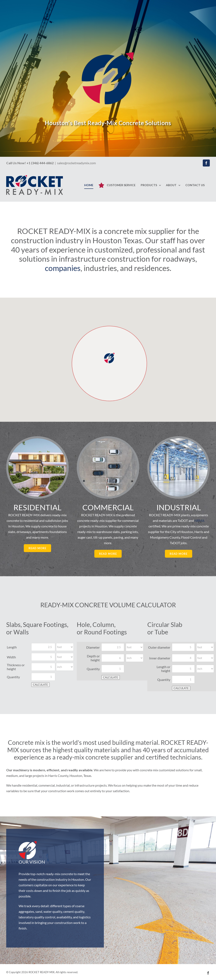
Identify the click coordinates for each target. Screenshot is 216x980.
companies (63, 268)
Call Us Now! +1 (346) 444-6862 (30, 163)
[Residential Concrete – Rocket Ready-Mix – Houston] (37, 440)
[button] (109, 358)
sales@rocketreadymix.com (76, 163)
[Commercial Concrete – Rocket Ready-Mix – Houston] (108, 440)
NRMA (199, 521)
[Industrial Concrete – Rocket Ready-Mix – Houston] (179, 440)
